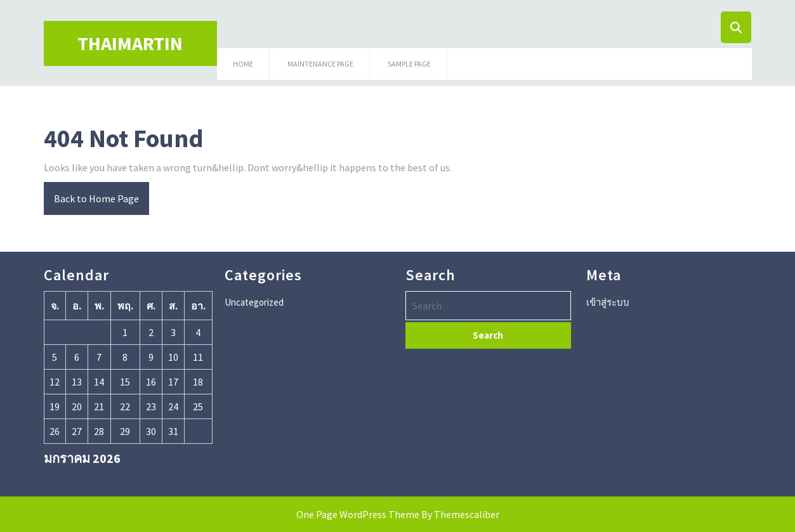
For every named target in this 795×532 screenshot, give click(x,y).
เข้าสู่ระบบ (608, 302)
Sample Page (409, 64)
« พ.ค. (56, 481)
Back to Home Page (91, 193)
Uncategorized (254, 302)
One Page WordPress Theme (358, 514)
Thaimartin (130, 43)
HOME (243, 64)
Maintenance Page (320, 64)
